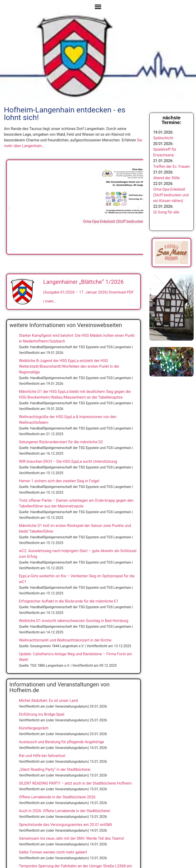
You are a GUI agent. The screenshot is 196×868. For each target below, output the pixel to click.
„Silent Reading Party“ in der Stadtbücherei (55, 769)
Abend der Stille (167, 178)
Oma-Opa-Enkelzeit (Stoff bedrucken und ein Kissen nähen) (171, 195)
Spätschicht (163, 138)
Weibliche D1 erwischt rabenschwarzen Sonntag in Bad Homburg (73, 621)
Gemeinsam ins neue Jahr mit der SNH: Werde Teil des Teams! (71, 838)
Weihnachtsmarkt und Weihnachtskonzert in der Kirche (65, 640)
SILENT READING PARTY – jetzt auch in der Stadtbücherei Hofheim (75, 783)
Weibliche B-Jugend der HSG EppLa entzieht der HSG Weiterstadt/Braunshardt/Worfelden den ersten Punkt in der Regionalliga (69, 366)
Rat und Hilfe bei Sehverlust (42, 756)
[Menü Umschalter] (98, 7)
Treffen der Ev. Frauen (171, 166)
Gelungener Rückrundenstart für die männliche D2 (61, 442)
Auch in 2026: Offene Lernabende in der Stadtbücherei (64, 811)
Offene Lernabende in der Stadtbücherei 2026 (57, 797)
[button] (9, 208)
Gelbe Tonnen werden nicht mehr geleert (53, 852)
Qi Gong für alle (166, 212)
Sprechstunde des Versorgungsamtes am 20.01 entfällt (65, 825)
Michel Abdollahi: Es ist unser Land (48, 701)
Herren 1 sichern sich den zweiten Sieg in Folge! (59, 481)
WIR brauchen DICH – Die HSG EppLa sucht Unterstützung (68, 461)
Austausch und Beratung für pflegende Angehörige (61, 742)
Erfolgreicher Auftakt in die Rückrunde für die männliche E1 (69, 601)
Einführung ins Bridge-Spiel (42, 714)
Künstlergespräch (34, 728)
